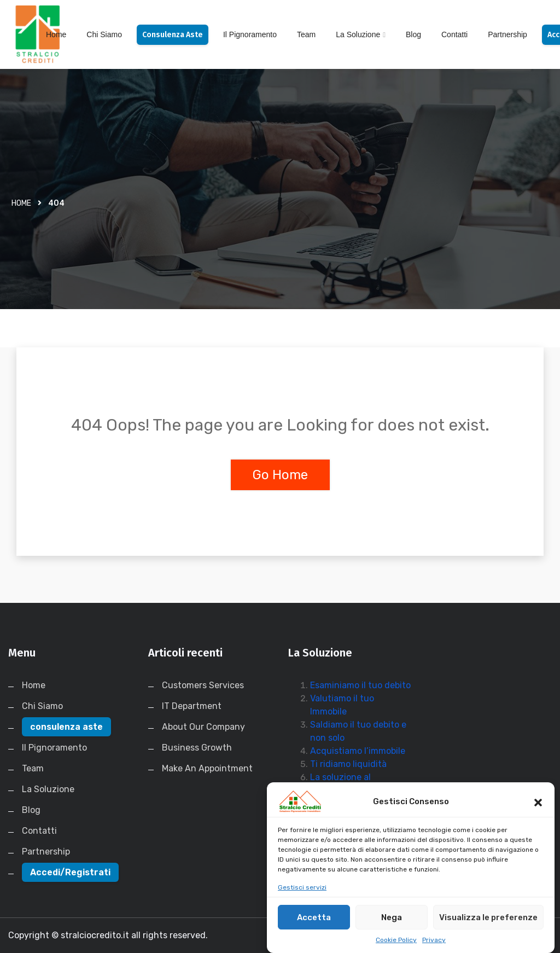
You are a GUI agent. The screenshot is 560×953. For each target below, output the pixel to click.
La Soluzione (358, 34)
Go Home (280, 475)
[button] (538, 811)
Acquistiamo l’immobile (358, 751)
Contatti (454, 34)
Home (56, 34)
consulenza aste (173, 35)
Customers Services (203, 685)
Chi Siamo (104, 34)
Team (306, 34)
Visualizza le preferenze (488, 927)
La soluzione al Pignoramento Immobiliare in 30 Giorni (358, 790)
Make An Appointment (207, 768)
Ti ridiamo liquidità (348, 764)
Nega (392, 927)
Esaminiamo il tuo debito (360, 685)
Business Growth (197, 748)
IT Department (192, 706)
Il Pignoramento (250, 34)
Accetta (314, 927)
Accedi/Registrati (70, 872)
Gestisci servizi (302, 897)
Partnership (507, 34)
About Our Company (203, 727)
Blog (413, 34)
